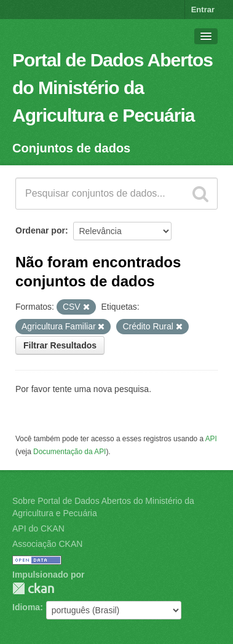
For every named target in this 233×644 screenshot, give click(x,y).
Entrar (203, 10)
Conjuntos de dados (71, 148)
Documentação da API (69, 452)
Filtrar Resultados (60, 345)
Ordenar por (40, 230)
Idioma (26, 607)
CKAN (33, 588)
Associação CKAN (47, 544)
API (211, 439)
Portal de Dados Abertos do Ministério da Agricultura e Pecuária (113, 88)
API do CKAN (38, 528)
